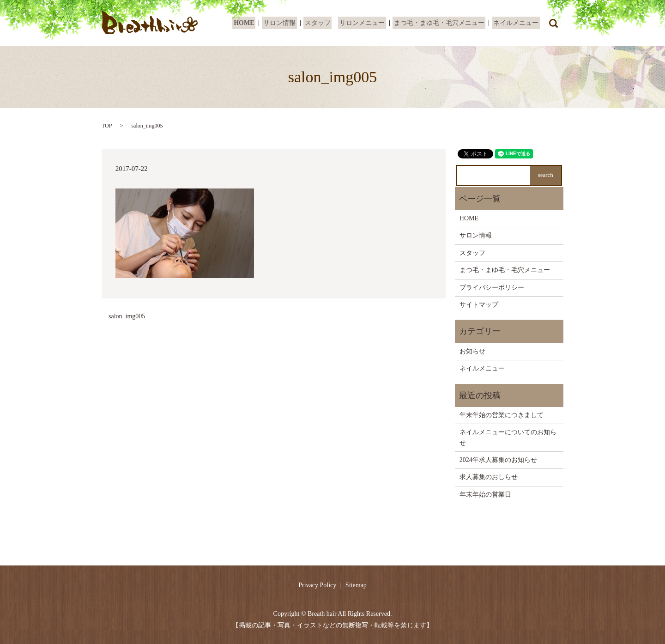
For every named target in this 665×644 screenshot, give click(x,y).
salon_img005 (127, 316)
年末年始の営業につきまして (502, 415)
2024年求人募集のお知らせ (498, 460)
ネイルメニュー (517, 23)
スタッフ (326, 23)
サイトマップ (479, 305)
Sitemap (356, 585)
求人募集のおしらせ (489, 477)
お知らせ (472, 351)
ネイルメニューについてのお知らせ (508, 437)
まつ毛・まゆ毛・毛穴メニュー (443, 23)
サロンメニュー (369, 23)
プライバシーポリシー (492, 288)
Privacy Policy (317, 585)
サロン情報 (291, 23)
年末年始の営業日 (485, 495)
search (553, 23)
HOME (258, 23)
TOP (107, 126)
